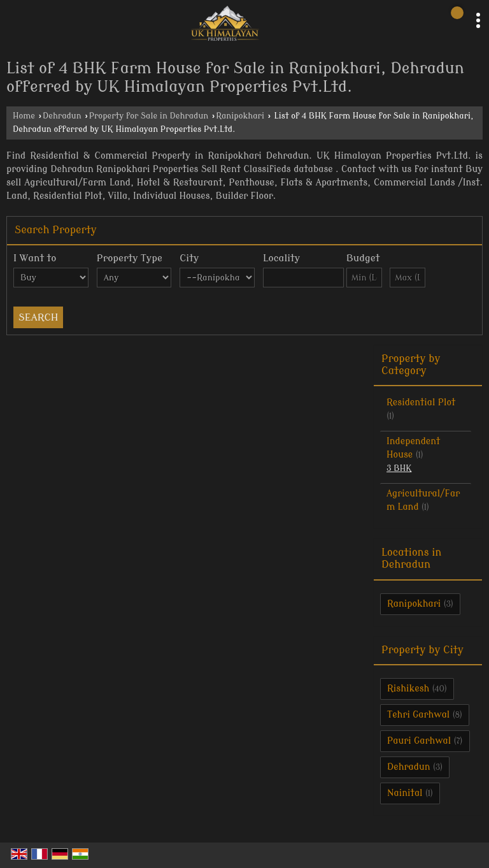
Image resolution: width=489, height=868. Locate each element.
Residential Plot (421, 402)
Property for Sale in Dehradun (149, 116)
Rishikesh (408, 689)
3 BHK (399, 468)
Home (24, 116)
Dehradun (62, 116)
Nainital (405, 793)
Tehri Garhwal (418, 715)
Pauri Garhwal (419, 741)
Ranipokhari (240, 116)
